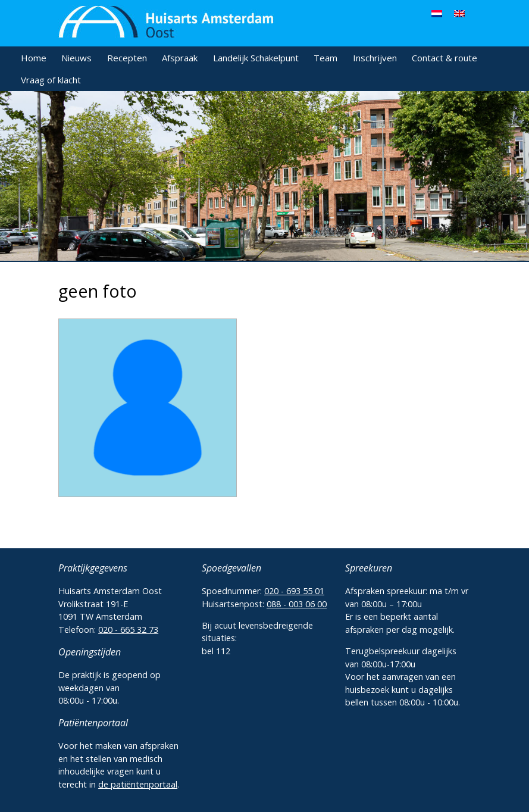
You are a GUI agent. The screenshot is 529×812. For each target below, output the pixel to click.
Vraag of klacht (51, 80)
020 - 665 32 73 (128, 630)
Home (34, 58)
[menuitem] (437, 13)
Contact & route (445, 58)
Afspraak (180, 58)
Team (325, 58)
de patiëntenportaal (138, 784)
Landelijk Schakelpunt (256, 58)
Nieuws (76, 58)
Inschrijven (375, 58)
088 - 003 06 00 (297, 604)
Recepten (127, 58)
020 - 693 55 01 (294, 591)
